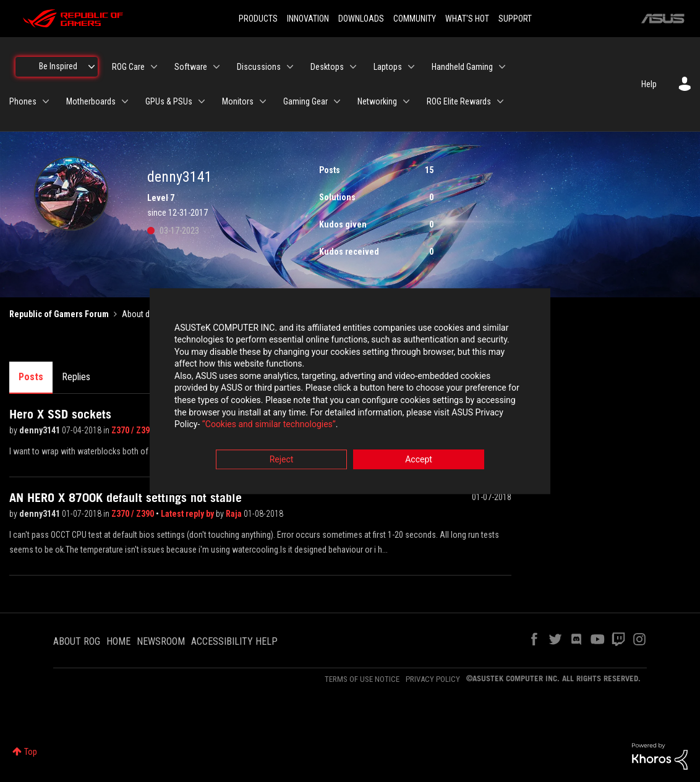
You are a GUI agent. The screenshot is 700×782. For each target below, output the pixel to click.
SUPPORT (515, 19)
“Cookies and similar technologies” (269, 425)
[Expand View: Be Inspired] (92, 67)
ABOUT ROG (77, 641)
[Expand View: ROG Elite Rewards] (500, 101)
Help (649, 84)
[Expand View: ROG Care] (154, 67)
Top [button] (31, 752)
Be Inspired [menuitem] (58, 66)
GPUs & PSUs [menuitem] (169, 101)
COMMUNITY (415, 19)
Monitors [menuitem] (238, 101)
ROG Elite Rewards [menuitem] (459, 101)
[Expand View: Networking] (406, 101)
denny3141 (41, 430)
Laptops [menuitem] (388, 67)
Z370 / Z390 (133, 430)
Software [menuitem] (191, 67)
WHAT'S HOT (467, 19)
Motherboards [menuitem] (91, 101)
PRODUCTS (258, 19)
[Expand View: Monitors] (263, 101)
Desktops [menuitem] (327, 67)
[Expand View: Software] (216, 67)
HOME (118, 641)
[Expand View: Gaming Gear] (337, 101)
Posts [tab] (31, 377)
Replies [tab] (76, 377)
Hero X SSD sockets (60, 414)
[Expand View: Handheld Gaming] (502, 67)
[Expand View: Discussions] (290, 67)
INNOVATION (308, 19)
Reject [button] (282, 459)
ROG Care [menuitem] (128, 67)
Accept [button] (419, 459)
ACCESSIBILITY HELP (234, 641)
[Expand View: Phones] (46, 101)
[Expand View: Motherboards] (125, 101)
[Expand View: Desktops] (353, 67)
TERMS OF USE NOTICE (362, 679)
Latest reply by (188, 514)
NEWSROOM (161, 641)
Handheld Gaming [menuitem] (462, 67)
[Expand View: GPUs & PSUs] (202, 101)
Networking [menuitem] (377, 101)
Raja (235, 514)
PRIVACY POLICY (433, 679)
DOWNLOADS (361, 19)
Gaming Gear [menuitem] (305, 101)
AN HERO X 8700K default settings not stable (126, 498)
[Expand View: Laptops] (411, 67)
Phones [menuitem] (23, 101)
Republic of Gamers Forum (59, 314)
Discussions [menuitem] (259, 67)
